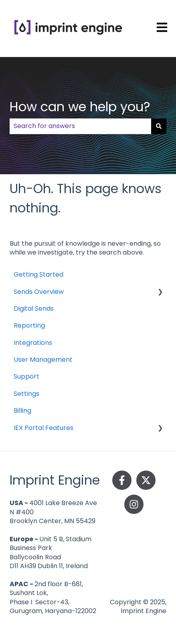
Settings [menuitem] (26, 394)
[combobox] (80, 126)
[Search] (159, 126)
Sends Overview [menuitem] (39, 292)
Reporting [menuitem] (29, 325)
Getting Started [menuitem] (38, 274)
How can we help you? (80, 107)
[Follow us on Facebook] (122, 480)
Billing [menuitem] (22, 411)
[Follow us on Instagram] (134, 504)
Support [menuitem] (26, 376)
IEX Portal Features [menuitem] (43, 428)
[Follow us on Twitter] (146, 480)
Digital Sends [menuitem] (34, 309)
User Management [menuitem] (43, 360)
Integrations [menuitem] (33, 343)
